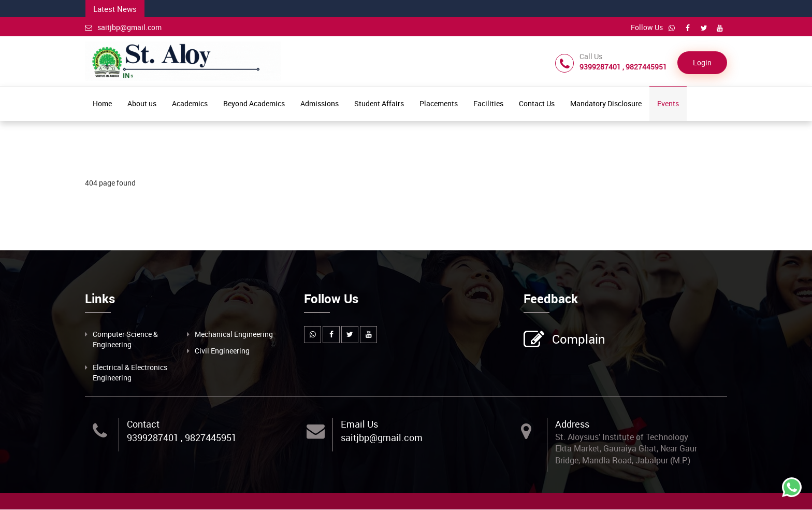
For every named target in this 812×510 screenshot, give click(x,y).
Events (668, 103)
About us (142, 103)
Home (102, 103)
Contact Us (537, 103)
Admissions (320, 103)
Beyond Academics (254, 103)
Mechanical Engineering (234, 334)
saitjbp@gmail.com (123, 27)
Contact (143, 424)
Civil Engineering (222, 351)
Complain (577, 340)
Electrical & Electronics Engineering (130, 372)
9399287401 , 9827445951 (182, 437)
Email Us (359, 424)
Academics (190, 103)
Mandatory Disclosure (606, 103)
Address (572, 424)
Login (702, 63)
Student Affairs (379, 103)
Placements (439, 103)
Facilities (488, 103)
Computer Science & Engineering (125, 339)
